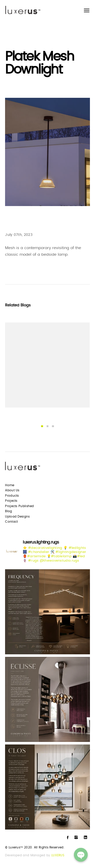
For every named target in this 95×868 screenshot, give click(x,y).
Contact (11, 522)
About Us (12, 490)
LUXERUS (58, 855)
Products (12, 496)
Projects (11, 501)
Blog (8, 511)
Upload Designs (17, 517)
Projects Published (19, 506)
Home (10, 485)
